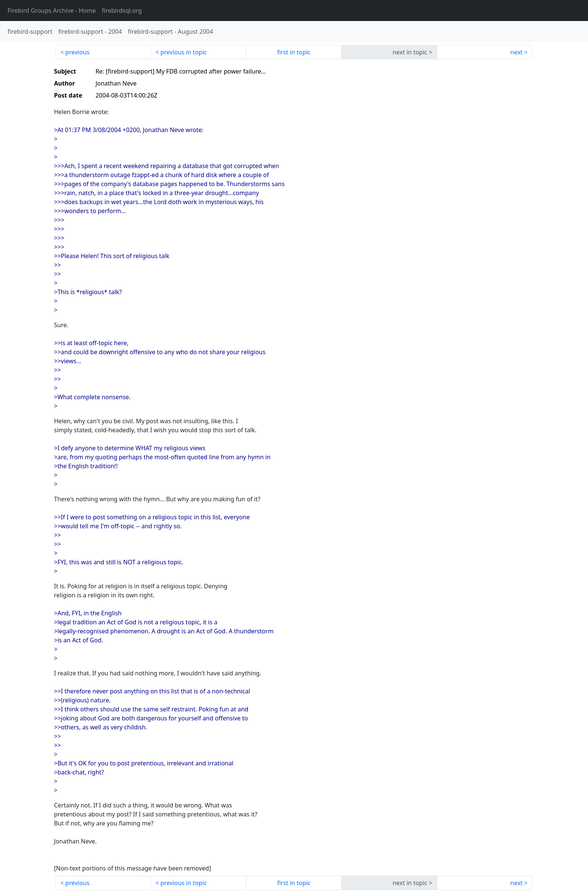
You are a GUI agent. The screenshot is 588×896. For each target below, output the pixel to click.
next (517, 52)
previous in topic (184, 52)
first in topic (294, 52)
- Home (52, 11)
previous (77, 52)
